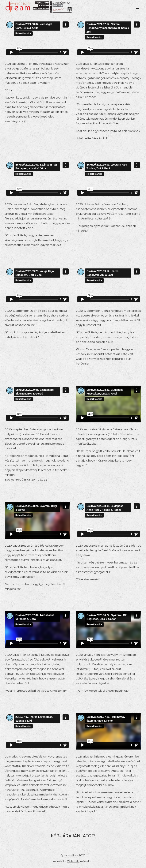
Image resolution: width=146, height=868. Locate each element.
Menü (137, 7)
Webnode (73, 861)
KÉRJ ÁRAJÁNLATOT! (73, 836)
